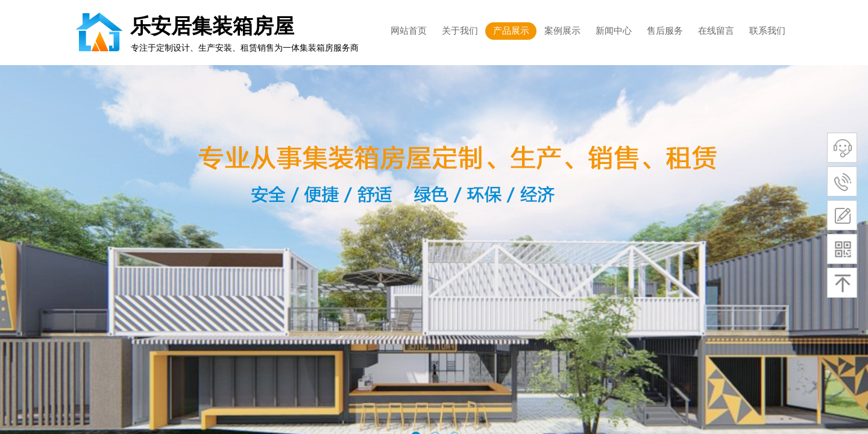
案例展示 (562, 31)
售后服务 (665, 31)
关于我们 (460, 31)
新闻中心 (614, 31)
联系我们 (767, 31)
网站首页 (409, 31)
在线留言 (716, 31)
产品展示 (511, 31)
